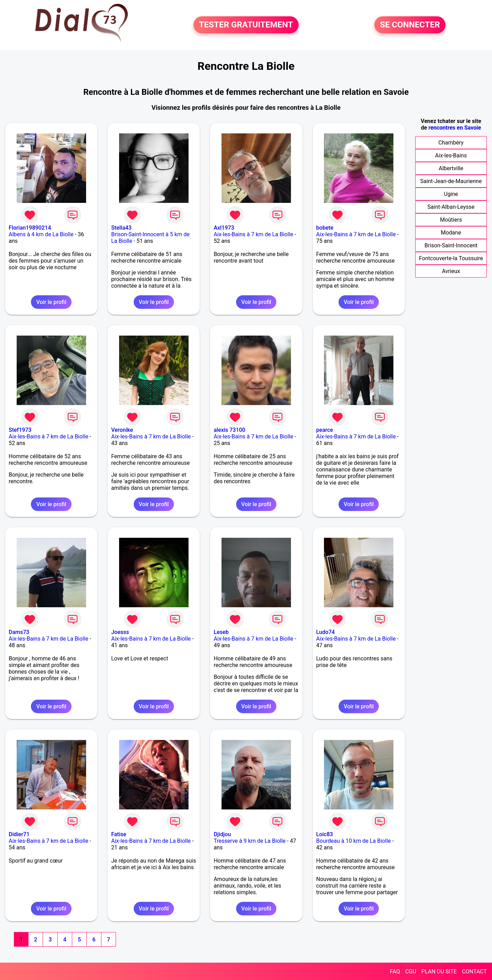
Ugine (451, 194)
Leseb (221, 632)
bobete (325, 228)
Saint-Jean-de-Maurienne (451, 181)
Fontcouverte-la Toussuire (451, 258)
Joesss (120, 632)
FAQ (395, 971)
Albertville (451, 168)
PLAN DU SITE (439, 971)
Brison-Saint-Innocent (451, 245)
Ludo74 (326, 632)
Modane (451, 233)
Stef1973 (20, 430)
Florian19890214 (30, 228)
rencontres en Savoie (455, 128)
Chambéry (451, 143)
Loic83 (325, 834)
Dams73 (19, 632)
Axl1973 (224, 228)
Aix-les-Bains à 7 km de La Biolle (253, 234)
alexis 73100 (229, 430)
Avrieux (451, 271)
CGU (411, 971)
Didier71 (19, 834)
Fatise (119, 834)
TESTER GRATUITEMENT (246, 25)
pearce (325, 430)
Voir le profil (51, 302)
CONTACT (474, 971)
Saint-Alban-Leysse (451, 207)
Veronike (122, 430)
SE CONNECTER (410, 25)
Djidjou (222, 834)
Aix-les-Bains (451, 155)
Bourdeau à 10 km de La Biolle (354, 841)
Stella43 (121, 228)
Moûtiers (451, 220)
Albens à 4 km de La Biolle (41, 234)
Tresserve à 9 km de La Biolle (249, 841)
